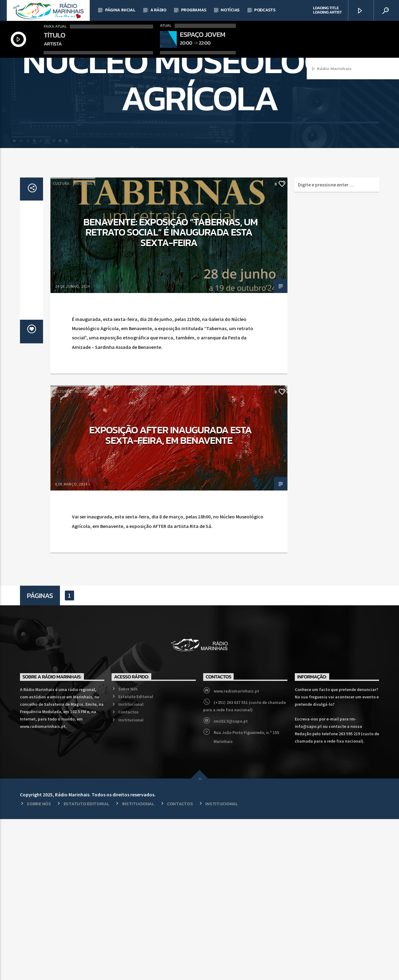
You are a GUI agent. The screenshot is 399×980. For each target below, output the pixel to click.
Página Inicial (120, 10)
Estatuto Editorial (136, 857)
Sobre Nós (128, 850)
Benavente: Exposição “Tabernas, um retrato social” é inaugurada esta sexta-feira (170, 393)
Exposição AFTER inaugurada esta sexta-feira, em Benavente (170, 596)
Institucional (131, 865)
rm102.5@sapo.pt (231, 882)
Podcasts (265, 10)
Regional (84, 344)
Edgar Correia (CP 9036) (77, 444)
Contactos (128, 873)
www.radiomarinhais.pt (236, 852)
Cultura (61, 344)
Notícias (230, 10)
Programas (194, 10)
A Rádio (158, 10)
